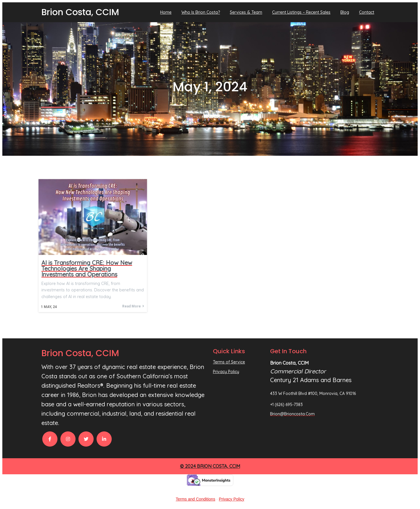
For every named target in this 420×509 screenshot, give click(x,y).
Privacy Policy (231, 499)
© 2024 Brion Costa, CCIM (210, 466)
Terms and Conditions (196, 499)
